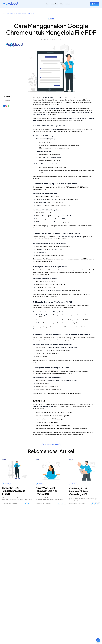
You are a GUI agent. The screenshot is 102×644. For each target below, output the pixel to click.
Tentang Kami (54, 4)
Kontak (68, 4)
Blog (62, 4)
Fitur (47, 4)
